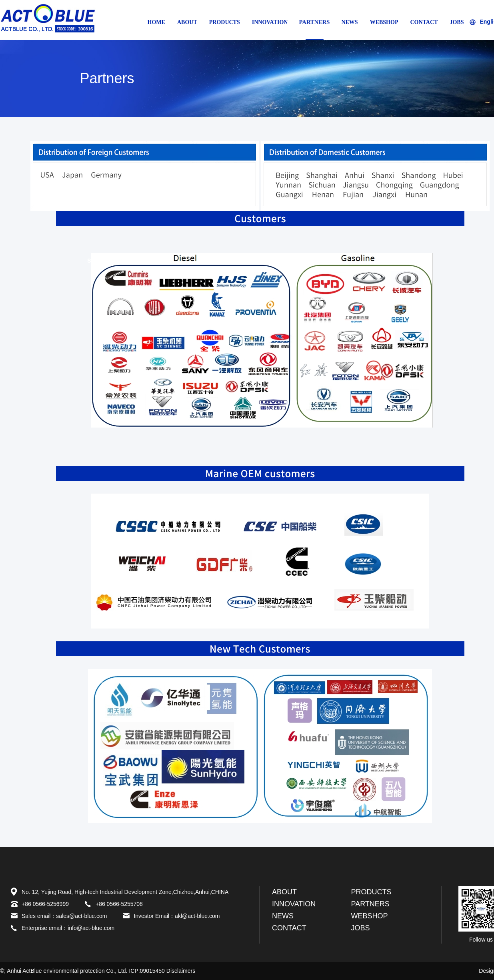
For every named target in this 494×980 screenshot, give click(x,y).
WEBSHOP (384, 22)
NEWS (349, 22)
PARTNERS (315, 22)
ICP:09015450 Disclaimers (162, 971)
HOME (156, 22)
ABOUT (187, 22)
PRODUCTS (225, 22)
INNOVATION (270, 22)
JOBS (457, 22)
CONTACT (424, 22)
